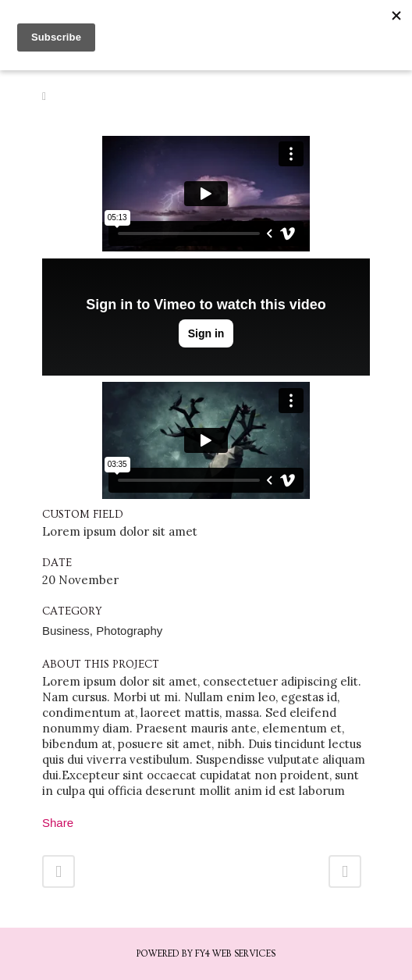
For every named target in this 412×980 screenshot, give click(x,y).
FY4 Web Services (235, 954)
